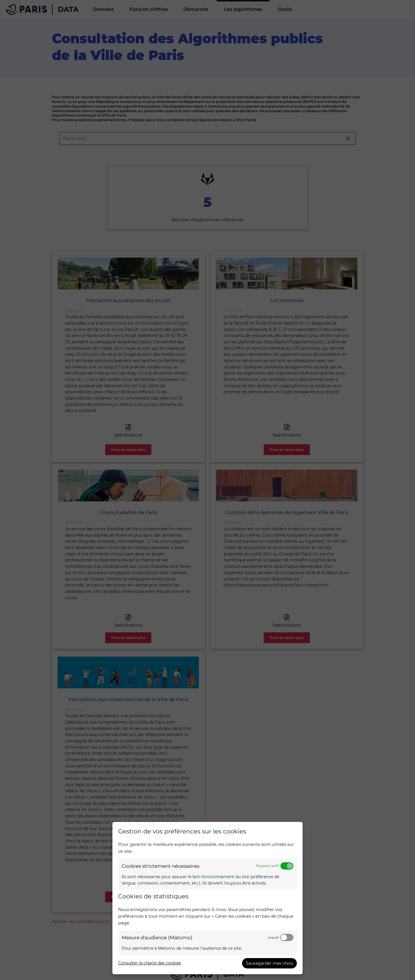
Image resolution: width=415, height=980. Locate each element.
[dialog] (207, 898)
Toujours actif (267, 866)
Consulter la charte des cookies (150, 963)
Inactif (273, 938)
